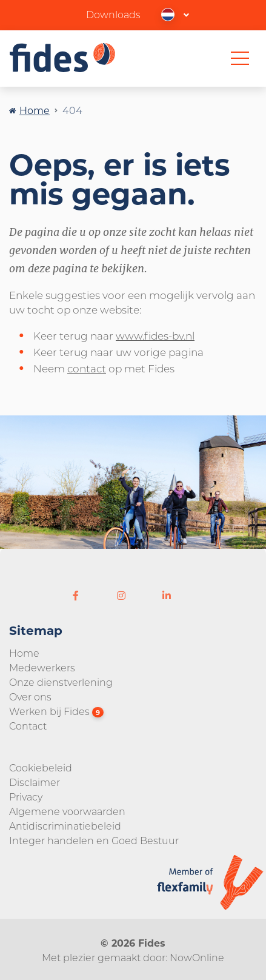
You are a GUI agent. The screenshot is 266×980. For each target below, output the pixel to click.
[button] (175, 14)
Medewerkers (42, 667)
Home (35, 110)
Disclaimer (35, 782)
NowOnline (197, 957)
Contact (28, 726)
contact (87, 368)
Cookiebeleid (41, 767)
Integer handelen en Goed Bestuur (94, 840)
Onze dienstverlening (61, 682)
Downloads (113, 14)
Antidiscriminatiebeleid (65, 826)
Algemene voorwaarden (67, 811)
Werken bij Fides (56, 711)
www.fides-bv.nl (155, 335)
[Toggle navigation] (240, 58)
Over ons (30, 696)
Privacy (26, 797)
